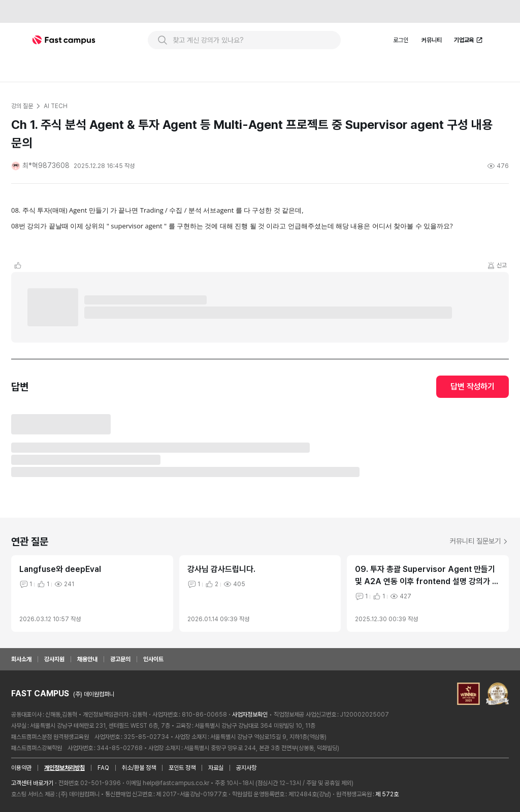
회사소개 (21, 659)
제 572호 (387, 794)
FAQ (103, 768)
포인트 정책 (182, 768)
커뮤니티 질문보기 (479, 541)
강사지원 (54, 659)
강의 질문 (22, 106)
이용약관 (21, 768)
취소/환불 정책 (139, 768)
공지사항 (246, 768)
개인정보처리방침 (64, 768)
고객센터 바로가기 (32, 783)
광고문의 (120, 659)
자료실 (216, 768)
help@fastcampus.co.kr (176, 783)
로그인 (401, 40)
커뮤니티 (432, 40)
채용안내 (87, 659)
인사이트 (153, 659)
